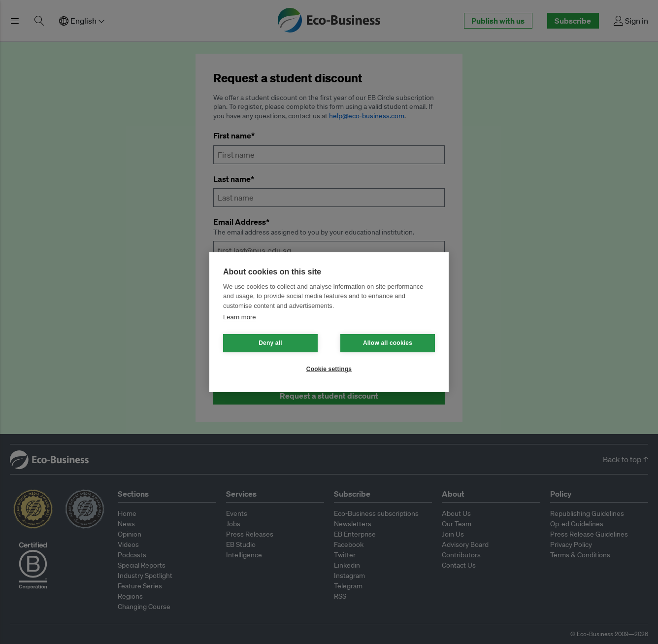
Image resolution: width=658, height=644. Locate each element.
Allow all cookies (388, 343)
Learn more (239, 317)
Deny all (270, 343)
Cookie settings (329, 369)
